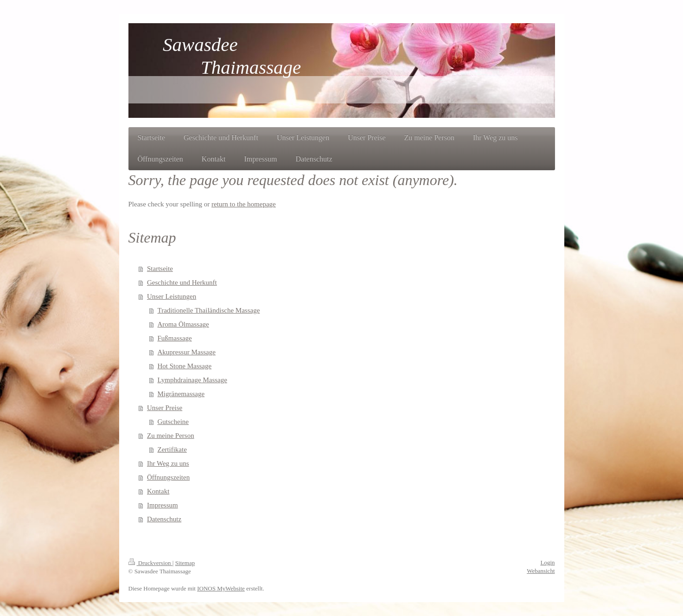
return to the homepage (244, 204)
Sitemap (185, 563)
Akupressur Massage (187, 352)
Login (547, 562)
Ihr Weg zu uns (168, 463)
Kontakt (158, 491)
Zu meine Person (171, 436)
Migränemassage (181, 394)
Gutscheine (173, 422)
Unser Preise (165, 408)
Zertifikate (172, 449)
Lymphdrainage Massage (192, 380)
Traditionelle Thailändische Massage (209, 310)
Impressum (163, 505)
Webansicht (541, 571)
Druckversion (150, 563)
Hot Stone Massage (185, 366)
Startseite (160, 269)
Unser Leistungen (172, 296)
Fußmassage (175, 338)
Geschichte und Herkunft (182, 282)
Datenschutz (164, 519)
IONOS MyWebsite (221, 588)
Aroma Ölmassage (183, 324)
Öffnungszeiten (168, 477)
